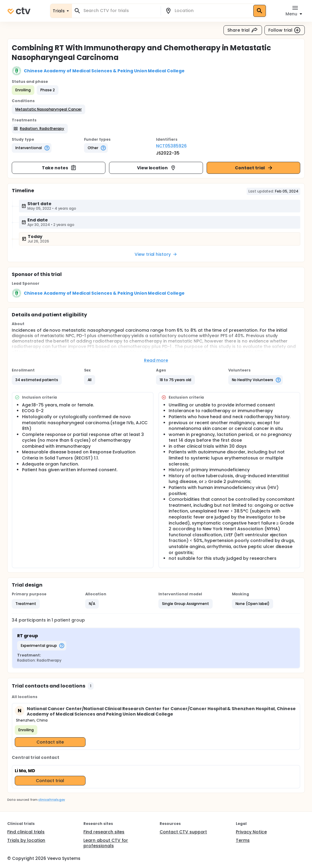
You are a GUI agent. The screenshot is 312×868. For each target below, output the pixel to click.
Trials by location (26, 840)
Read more (156, 360)
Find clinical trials (26, 832)
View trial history (156, 254)
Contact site (50, 742)
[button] (48, 109)
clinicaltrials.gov (51, 800)
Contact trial (254, 168)
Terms (243, 840)
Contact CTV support (183, 832)
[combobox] (120, 11)
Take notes (59, 168)
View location (157, 168)
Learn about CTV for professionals (106, 843)
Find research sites (104, 832)
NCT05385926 (171, 146)
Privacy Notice (251, 832)
